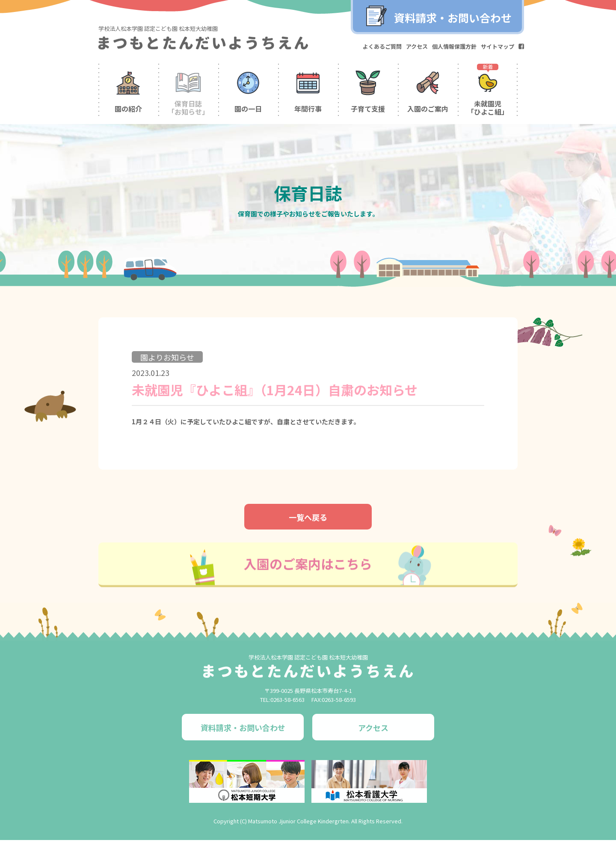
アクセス (417, 46)
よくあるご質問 (382, 46)
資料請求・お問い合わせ (453, 18)
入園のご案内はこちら (308, 580)
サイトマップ (498, 46)
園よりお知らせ (168, 373)
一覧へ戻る (308, 533)
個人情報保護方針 (454, 46)
